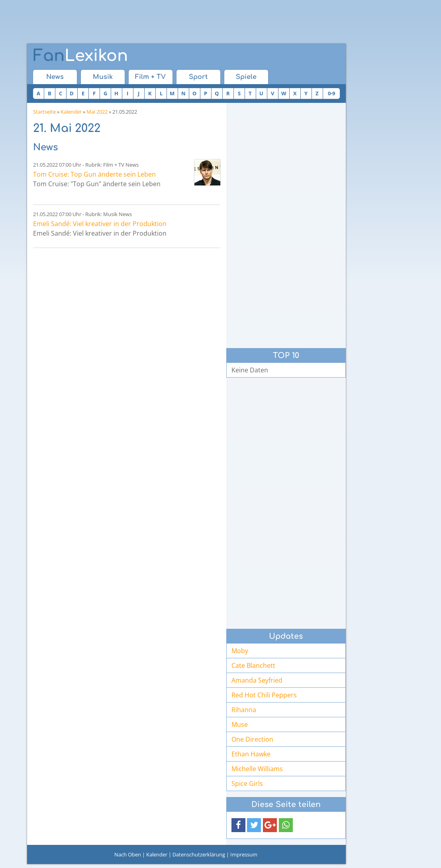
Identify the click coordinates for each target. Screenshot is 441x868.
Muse (240, 724)
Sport (198, 77)
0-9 (331, 93)
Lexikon (80, 56)
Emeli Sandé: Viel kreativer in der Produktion (100, 224)
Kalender (71, 112)
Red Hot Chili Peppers (264, 695)
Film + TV (150, 77)
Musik (103, 77)
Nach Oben (128, 854)
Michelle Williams (257, 769)
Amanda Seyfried (257, 680)
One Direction (252, 739)
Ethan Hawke (251, 754)
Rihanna (244, 710)
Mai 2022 (97, 112)
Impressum (244, 854)
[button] (238, 825)
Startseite (44, 112)
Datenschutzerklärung (199, 854)
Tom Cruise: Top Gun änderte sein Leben (94, 174)
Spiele (246, 77)
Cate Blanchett (253, 665)
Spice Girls (247, 783)
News (55, 77)
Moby (240, 651)
